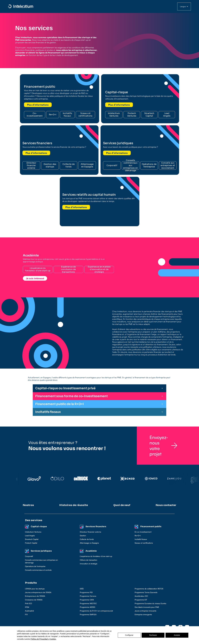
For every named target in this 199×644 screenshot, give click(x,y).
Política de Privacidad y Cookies (43, 639)
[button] (184, 6)
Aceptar (177, 635)
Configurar (129, 635)
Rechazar (153, 635)
